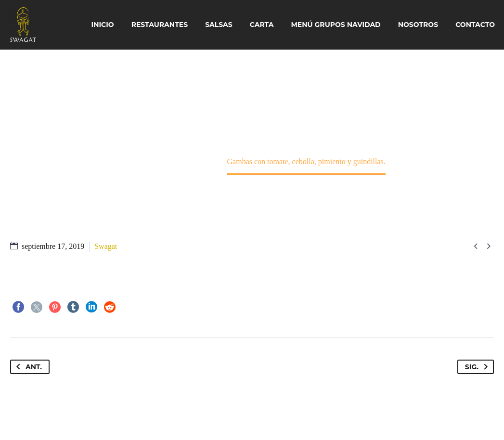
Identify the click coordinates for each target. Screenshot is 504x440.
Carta (262, 25)
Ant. (27, 367)
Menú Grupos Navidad (336, 25)
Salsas (219, 25)
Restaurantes (160, 25)
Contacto (475, 25)
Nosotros (418, 25)
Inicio (103, 25)
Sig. (478, 367)
